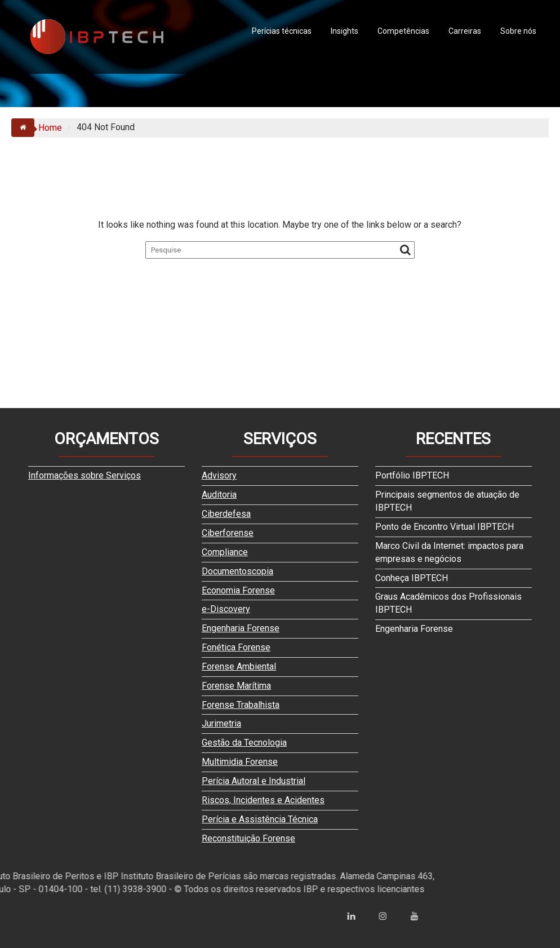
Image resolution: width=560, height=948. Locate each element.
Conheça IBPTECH (412, 578)
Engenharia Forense (241, 628)
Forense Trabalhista (241, 705)
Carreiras (465, 31)
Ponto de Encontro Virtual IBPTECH (445, 527)
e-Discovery (226, 609)
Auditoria (219, 495)
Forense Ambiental (239, 666)
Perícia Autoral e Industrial (254, 781)
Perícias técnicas (282, 31)
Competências (403, 31)
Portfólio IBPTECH (412, 475)
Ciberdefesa (226, 514)
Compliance (225, 552)
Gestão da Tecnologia (244, 743)
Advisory (219, 475)
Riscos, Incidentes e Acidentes (263, 800)
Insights (345, 31)
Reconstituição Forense (248, 838)
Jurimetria (221, 723)
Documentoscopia (237, 571)
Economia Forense (238, 590)
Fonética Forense (236, 647)
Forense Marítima (236, 686)
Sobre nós (518, 31)
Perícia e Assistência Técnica (260, 819)
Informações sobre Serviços (85, 475)
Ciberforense (228, 533)
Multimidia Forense (240, 762)
